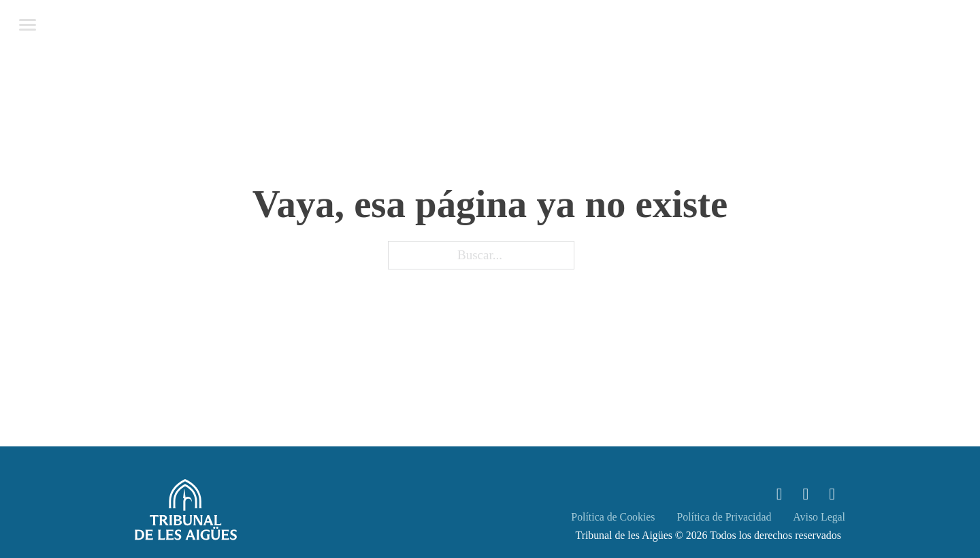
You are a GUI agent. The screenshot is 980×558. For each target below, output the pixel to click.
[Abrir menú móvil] (28, 24)
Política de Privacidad (724, 517)
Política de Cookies (613, 517)
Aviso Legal (819, 517)
